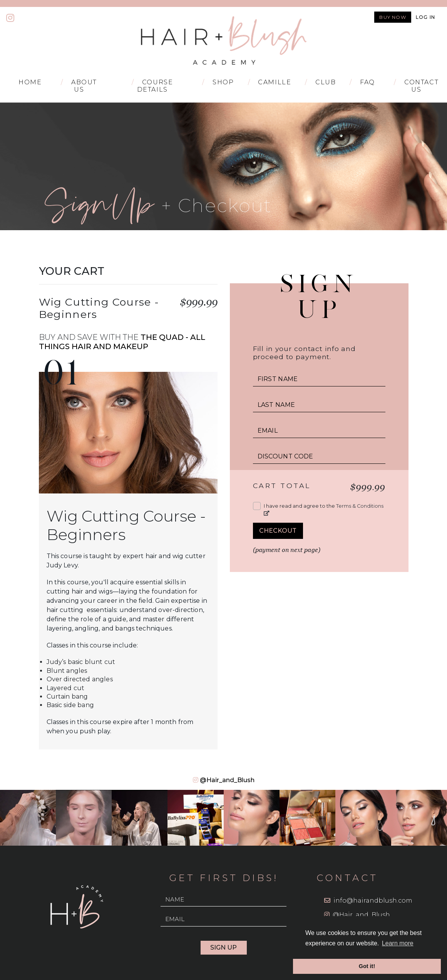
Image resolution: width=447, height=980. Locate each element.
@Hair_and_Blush (227, 780)
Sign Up (223, 947)
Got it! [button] (367, 966)
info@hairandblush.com (373, 901)
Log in (425, 17)
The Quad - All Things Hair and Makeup (122, 342)
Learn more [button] (398, 943)
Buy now (393, 17)
